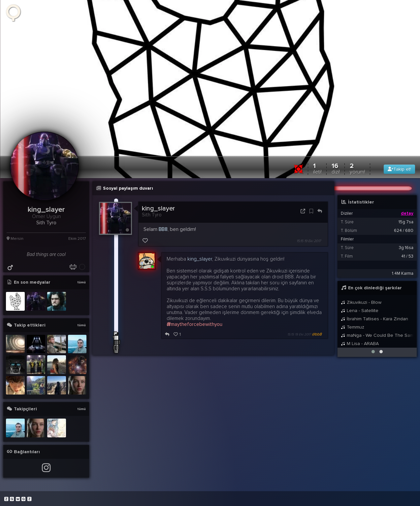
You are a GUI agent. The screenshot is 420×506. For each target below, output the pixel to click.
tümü (81, 282)
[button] (373, 352)
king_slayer (158, 208)
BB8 (163, 229)
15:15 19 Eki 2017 (309, 241)
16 (336, 168)
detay (407, 213)
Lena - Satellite (360, 311)
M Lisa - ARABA (360, 344)
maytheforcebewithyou (194, 324)
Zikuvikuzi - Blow (361, 302)
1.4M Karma (403, 273)
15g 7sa (406, 222)
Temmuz (353, 327)
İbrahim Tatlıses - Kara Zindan (374, 319)
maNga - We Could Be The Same (377, 335)
